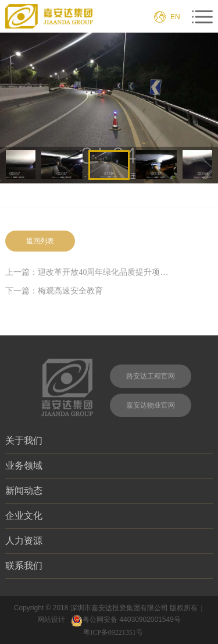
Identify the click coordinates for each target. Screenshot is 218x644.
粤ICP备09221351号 (115, 632)
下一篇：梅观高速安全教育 (54, 291)
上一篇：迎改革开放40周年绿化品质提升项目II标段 (88, 272)
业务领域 (109, 465)
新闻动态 (109, 490)
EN (175, 17)
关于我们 (109, 440)
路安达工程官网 (151, 376)
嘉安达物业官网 (151, 405)
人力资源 (109, 540)
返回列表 (40, 241)
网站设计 (51, 620)
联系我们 (109, 565)
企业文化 (109, 515)
